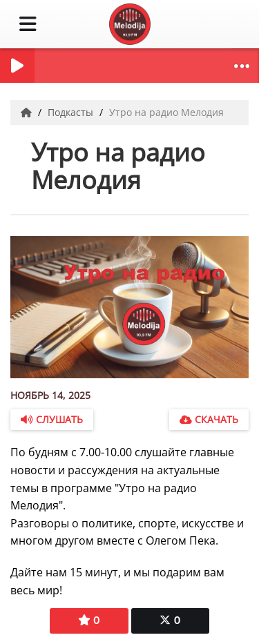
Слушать (52, 419)
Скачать (209, 419)
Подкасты (72, 112)
